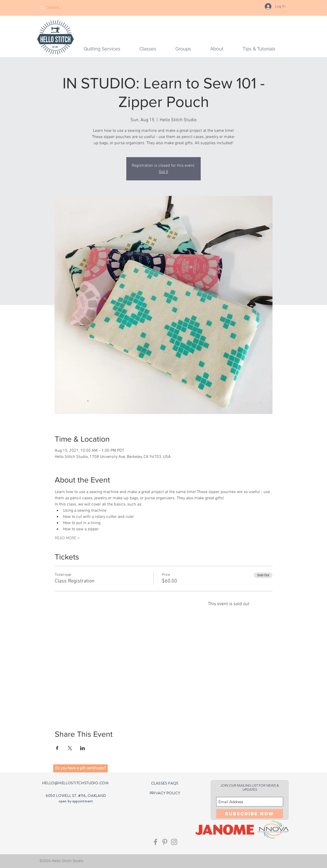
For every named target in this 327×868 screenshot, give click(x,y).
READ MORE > (67, 538)
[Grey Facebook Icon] (155, 842)
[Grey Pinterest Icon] (165, 842)
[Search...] (62, 8)
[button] (183, 49)
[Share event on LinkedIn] (83, 748)
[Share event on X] (70, 748)
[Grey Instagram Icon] (174, 842)
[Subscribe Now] (250, 814)
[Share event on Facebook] (57, 748)
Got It (163, 172)
